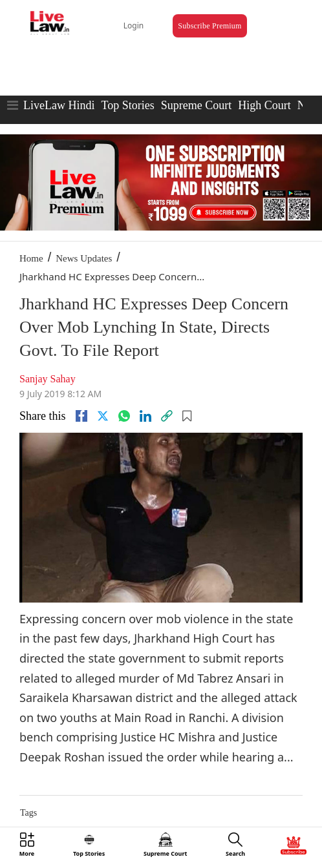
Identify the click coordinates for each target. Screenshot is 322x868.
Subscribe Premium (209, 26)
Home (31, 258)
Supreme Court (197, 105)
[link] (167, 416)
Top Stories (127, 105)
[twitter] (103, 416)
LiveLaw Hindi (59, 105)
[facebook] (81, 416)
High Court (264, 105)
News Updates (84, 258)
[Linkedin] (145, 416)
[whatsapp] (124, 416)
